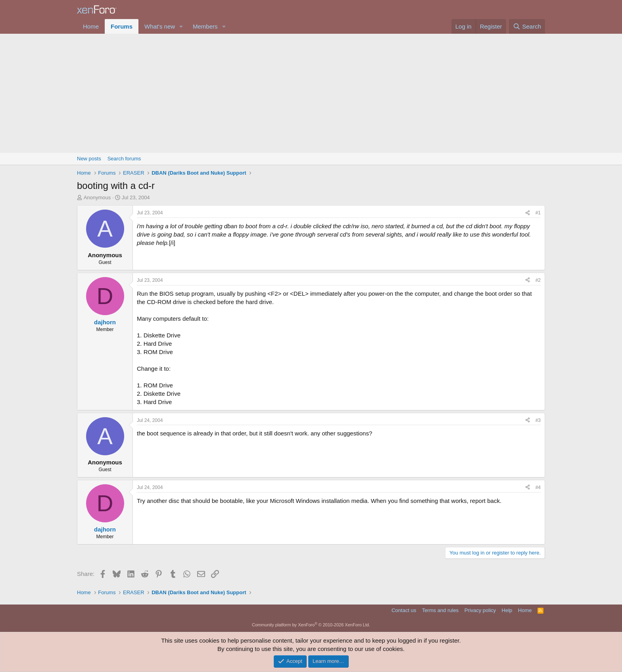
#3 (538, 420)
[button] (181, 26)
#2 (538, 280)
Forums (122, 26)
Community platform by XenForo (311, 625)
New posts (89, 159)
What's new (160, 26)
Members (205, 26)
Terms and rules (440, 610)
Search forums (124, 159)
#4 (538, 487)
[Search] (527, 26)
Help (507, 610)
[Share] (528, 213)
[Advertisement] (311, 93)
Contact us (404, 610)
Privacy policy (480, 610)
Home (91, 26)
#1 (538, 213)
